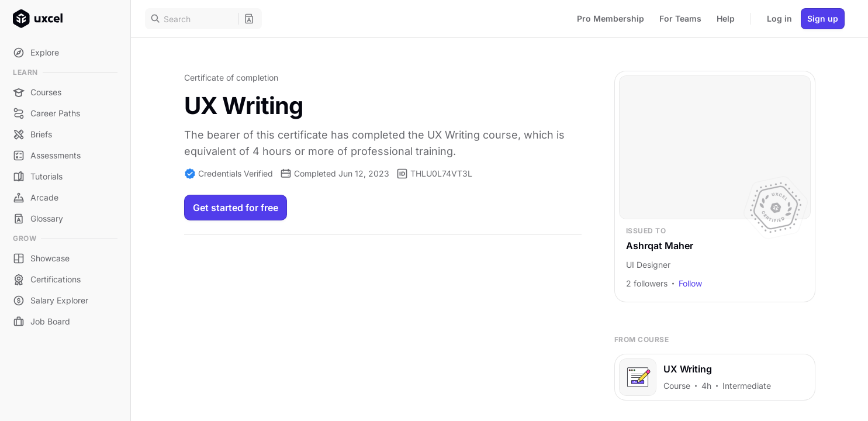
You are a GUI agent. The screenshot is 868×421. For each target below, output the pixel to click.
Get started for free (236, 208)
